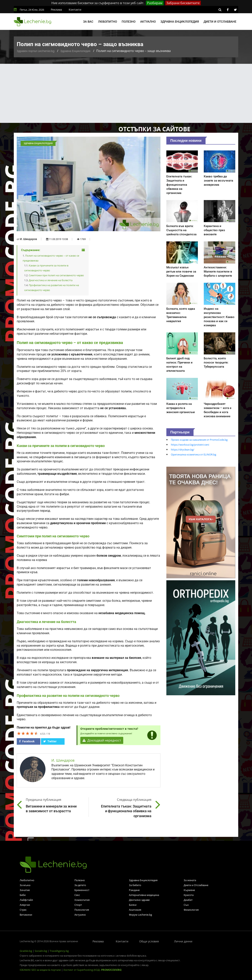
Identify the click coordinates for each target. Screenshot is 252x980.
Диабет (188, 900)
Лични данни (183, 941)
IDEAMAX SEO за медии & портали (41, 970)
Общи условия (149, 941)
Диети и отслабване (220, 22)
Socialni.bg (41, 951)
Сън (186, 905)
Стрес (23, 910)
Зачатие (25, 890)
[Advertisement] (126, 93)
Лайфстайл (26, 900)
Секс (77, 895)
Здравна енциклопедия (180, 22)
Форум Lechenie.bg (140, 915)
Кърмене (189, 890)
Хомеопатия (82, 900)
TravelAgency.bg (59, 951)
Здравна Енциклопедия (75, 51)
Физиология (191, 910)
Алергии (25, 905)
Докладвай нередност (102, 740)
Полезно (129, 22)
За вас (88, 22)
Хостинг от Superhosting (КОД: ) (93, 970)
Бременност (82, 890)
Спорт (78, 905)
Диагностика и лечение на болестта (51, 280)
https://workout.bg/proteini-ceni (190, 445)
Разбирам (155, 3)
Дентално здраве (139, 900)
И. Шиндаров (28, 239)
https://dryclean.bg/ (183, 450)
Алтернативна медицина (144, 895)
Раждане (134, 890)
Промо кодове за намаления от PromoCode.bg (199, 440)
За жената (190, 880)
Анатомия (135, 910)
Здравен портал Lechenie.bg (36, 51)
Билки (133, 905)
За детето (80, 885)
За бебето (135, 885)
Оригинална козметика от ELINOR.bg (194, 454)
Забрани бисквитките (183, 3)
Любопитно (107, 22)
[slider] (28, 733)
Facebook (27, 741)
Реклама (56, 10)
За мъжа (25, 885)
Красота (189, 895)
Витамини (26, 915)
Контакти (75, 10)
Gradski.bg (26, 951)
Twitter (50, 741)
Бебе (23, 895)
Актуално (148, 22)
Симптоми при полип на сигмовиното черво (56, 275)
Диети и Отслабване (196, 885)
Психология (82, 910)
